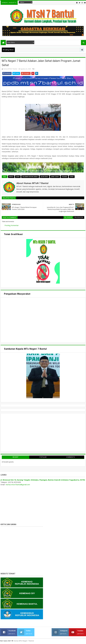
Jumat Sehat (55, 177)
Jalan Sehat (44, 177)
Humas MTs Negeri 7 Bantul (24, 641)
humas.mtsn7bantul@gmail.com (18, 485)
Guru (18, 177)
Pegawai (64, 177)
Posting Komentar (12, 225)
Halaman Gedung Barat (30, 177)
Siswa (72, 177)
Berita (11, 177)
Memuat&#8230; (23, 320)
